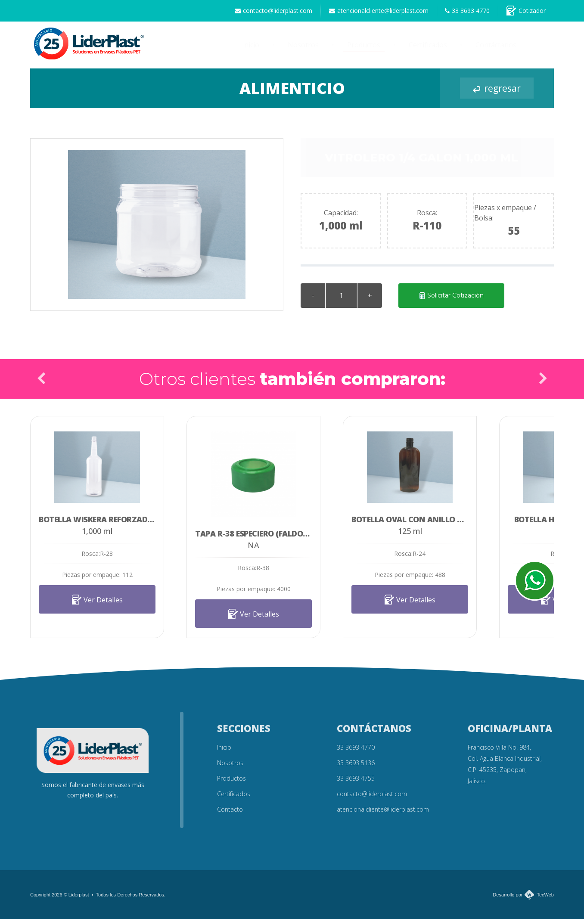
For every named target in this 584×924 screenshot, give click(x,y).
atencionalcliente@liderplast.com (363, 13)
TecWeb (545, 899)
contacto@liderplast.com (252, 13)
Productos (364, 50)
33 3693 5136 (356, 767)
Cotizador (523, 13)
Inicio (251, 50)
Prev (41, 383)
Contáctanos (496, 50)
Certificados (428, 50)
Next (543, 383)
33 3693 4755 (356, 783)
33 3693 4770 (458, 13)
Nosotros (303, 50)
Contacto (230, 814)
